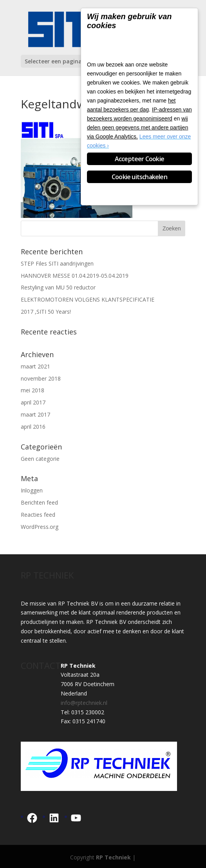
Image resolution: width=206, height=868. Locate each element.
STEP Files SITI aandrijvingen (57, 263)
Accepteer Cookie (139, 159)
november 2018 (41, 378)
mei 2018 (33, 390)
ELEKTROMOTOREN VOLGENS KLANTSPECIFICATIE (88, 299)
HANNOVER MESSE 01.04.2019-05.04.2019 (75, 276)
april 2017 (33, 402)
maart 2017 (35, 414)
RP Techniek (113, 857)
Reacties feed (38, 515)
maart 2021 (35, 366)
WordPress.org (40, 527)
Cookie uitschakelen (139, 177)
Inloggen (32, 490)
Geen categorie (40, 459)
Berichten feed (39, 502)
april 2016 (33, 427)
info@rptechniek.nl (84, 703)
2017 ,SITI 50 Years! (46, 312)
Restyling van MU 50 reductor (58, 287)
